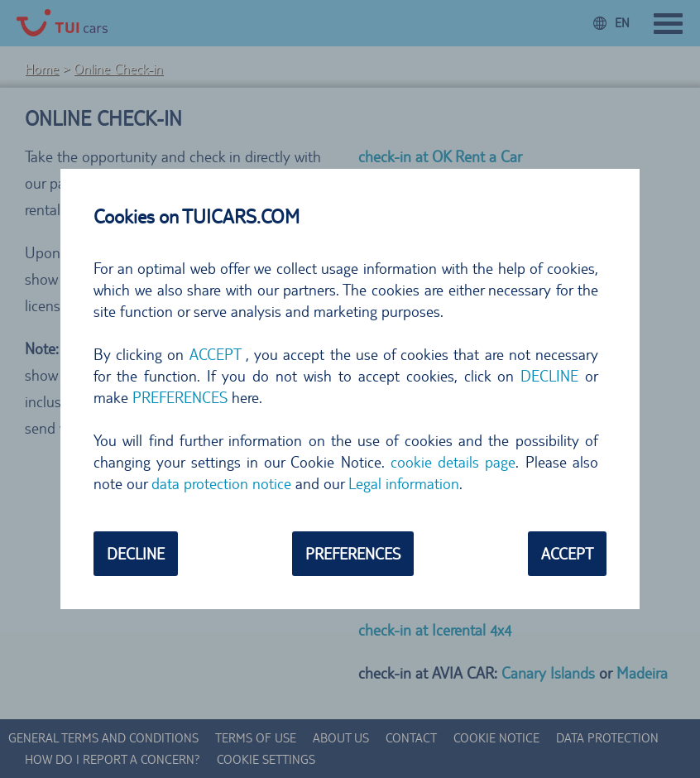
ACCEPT (215, 354)
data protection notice (221, 483)
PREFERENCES (180, 397)
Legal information (404, 483)
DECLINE (549, 376)
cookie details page (453, 462)
